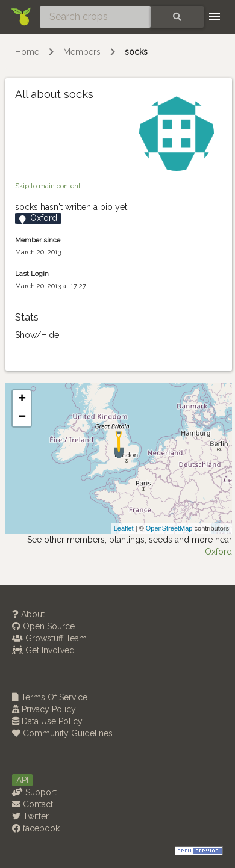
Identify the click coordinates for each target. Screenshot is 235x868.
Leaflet (124, 528)
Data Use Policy (47, 721)
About (28, 614)
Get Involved (43, 650)
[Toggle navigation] (215, 17)
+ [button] (22, 399)
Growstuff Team (49, 638)
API (22, 780)
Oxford (218, 552)
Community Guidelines (62, 733)
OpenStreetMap (169, 528)
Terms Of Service (50, 697)
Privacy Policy (44, 709)
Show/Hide (37, 335)
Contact (33, 804)
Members (82, 52)
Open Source (43, 626)
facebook (36, 828)
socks (136, 52)
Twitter (30, 816)
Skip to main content (48, 186)
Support (34, 792)
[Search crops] (95, 17)
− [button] (22, 417)
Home (27, 52)
